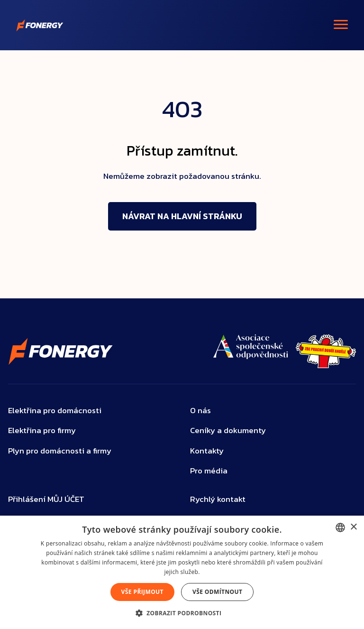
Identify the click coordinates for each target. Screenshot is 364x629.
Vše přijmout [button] (142, 592)
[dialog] (182, 572)
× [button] (353, 527)
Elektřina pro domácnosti (55, 411)
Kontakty (207, 451)
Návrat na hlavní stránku (182, 216)
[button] (182, 613)
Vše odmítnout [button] (217, 592)
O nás (200, 411)
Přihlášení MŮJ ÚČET (46, 499)
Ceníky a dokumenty (228, 430)
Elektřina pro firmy (42, 430)
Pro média (209, 471)
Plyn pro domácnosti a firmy (60, 451)
